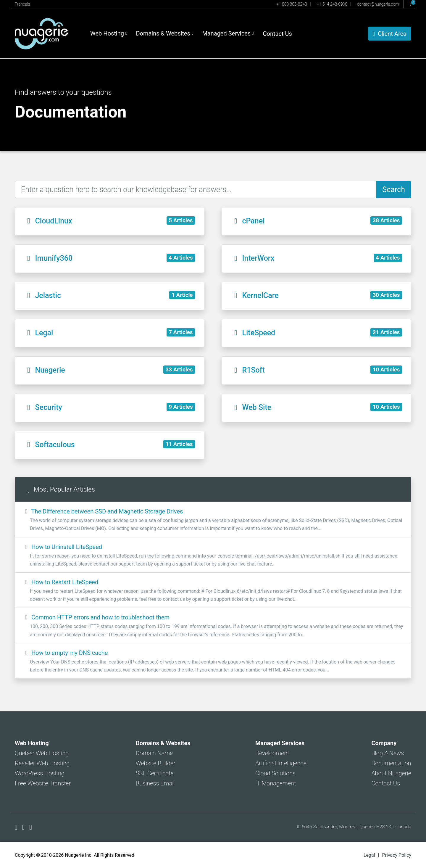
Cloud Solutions (275, 773)
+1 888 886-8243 (292, 4)
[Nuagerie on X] (24, 827)
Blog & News (388, 753)
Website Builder (156, 763)
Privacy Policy (397, 855)
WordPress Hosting (40, 773)
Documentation (391, 763)
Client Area (390, 34)
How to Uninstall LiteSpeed (213, 556)
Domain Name (154, 753)
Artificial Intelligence (281, 763)
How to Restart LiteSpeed (213, 591)
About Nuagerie (391, 773)
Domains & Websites (164, 33)
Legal (369, 855)
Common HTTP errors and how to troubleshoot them (213, 626)
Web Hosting (109, 33)
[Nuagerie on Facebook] (17, 827)
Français (22, 4)
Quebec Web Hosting (42, 753)
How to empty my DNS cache (213, 662)
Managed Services (228, 33)
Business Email (155, 783)
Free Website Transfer (43, 783)
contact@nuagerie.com (378, 4)
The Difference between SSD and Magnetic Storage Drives (213, 520)
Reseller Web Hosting (42, 763)
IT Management (276, 783)
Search (394, 190)
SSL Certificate (155, 773)
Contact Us (277, 34)
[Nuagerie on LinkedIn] (31, 827)
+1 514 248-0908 (332, 4)
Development (272, 753)
